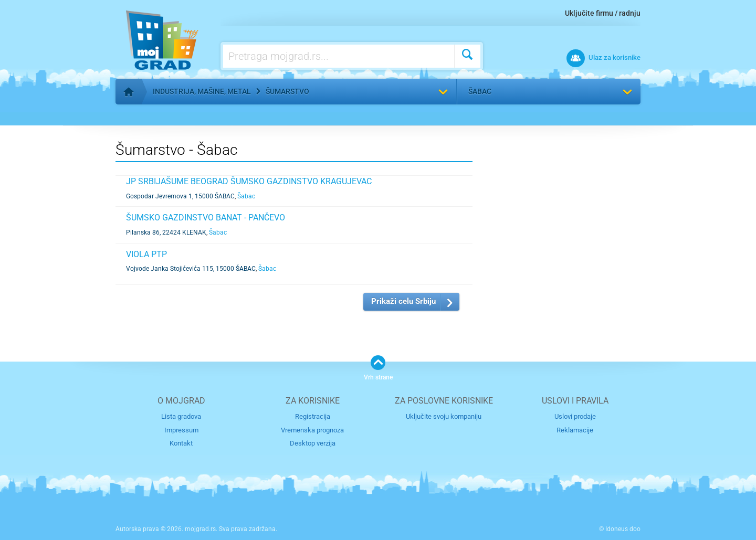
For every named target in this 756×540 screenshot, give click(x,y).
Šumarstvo (287, 91)
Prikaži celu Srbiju (403, 301)
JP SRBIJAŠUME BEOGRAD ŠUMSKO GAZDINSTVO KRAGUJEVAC (249, 181)
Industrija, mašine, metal (202, 91)
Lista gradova (181, 416)
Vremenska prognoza (312, 430)
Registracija (313, 416)
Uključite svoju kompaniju (444, 416)
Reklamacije (575, 430)
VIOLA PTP (146, 254)
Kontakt (181, 443)
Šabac (480, 91)
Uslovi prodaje (575, 416)
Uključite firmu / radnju (603, 13)
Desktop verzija (313, 443)
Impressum (181, 430)
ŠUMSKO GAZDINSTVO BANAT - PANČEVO (206, 218)
